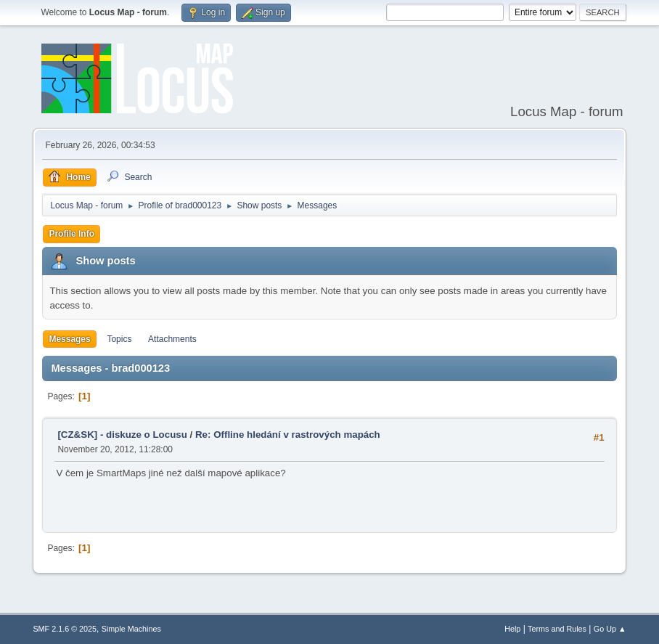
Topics (119, 339)
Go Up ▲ (610, 629)
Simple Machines (131, 629)
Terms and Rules (557, 629)
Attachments (172, 339)
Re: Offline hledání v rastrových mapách (288, 435)
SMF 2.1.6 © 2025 (65, 629)
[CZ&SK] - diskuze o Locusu (122, 435)
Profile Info (71, 234)
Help (512, 629)
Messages (69, 339)
